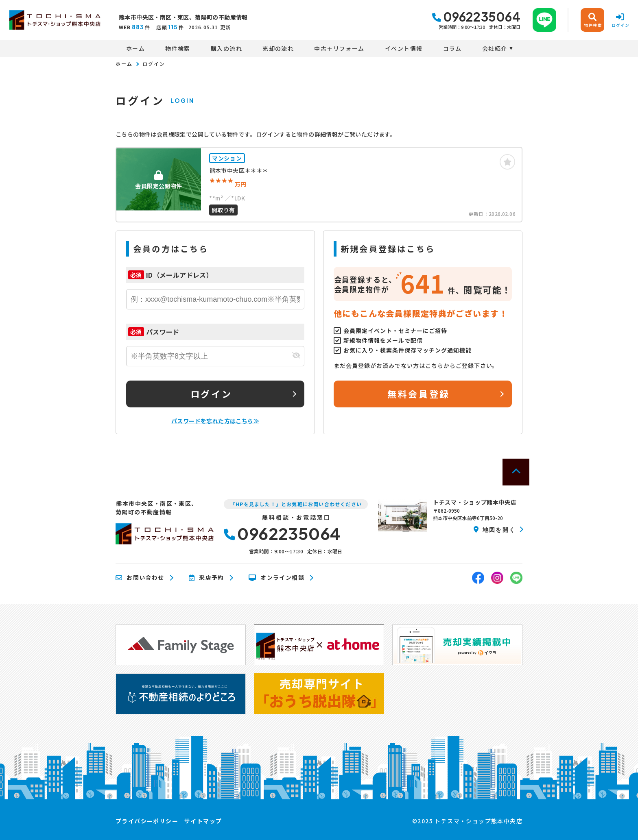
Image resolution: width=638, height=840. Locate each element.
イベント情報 (404, 48)
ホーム (135, 48)
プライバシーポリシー (147, 821)
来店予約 (206, 578)
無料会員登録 (418, 394)
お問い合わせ (140, 578)
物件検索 (178, 48)
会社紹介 (495, 48)
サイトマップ (203, 821)
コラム (452, 48)
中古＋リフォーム (339, 48)
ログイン (211, 394)
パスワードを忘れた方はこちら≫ (215, 421)
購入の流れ (226, 48)
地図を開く (495, 529)
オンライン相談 (276, 578)
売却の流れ (278, 48)
